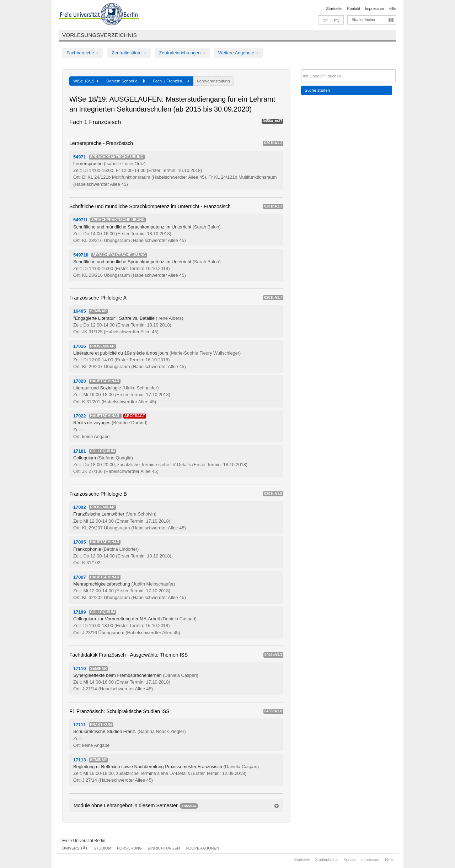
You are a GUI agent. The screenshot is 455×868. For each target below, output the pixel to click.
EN (337, 21)
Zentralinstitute (129, 53)
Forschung (129, 848)
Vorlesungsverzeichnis (100, 35)
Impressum (374, 9)
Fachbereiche (83, 53)
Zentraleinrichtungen (182, 53)
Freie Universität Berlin (84, 841)
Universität (75, 848)
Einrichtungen (164, 848)
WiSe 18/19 (86, 81)
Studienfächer (363, 20)
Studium (102, 848)
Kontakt (354, 9)
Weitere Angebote (239, 53)
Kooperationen (203, 848)
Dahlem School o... (126, 81)
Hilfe (392, 9)
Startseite (334, 9)
